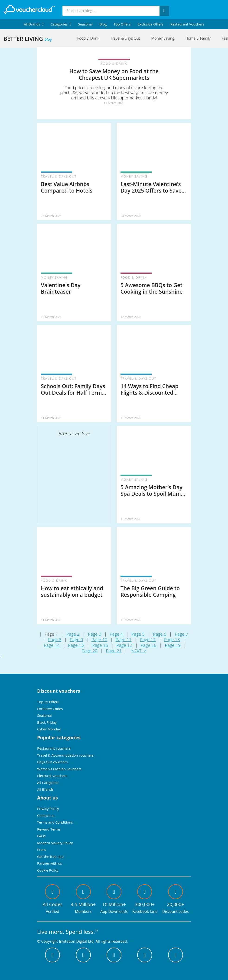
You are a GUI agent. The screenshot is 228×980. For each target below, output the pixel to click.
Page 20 (90, 651)
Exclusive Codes (50, 709)
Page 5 (138, 634)
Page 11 (124, 640)
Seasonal (85, 24)
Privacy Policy (48, 809)
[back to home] (29, 10)
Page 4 (116, 634)
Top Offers (122, 24)
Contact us (46, 815)
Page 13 (172, 640)
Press (42, 850)
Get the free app (50, 856)
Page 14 (52, 645)
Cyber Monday (49, 729)
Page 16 (100, 645)
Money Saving (163, 38)
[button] (34, 24)
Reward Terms (49, 829)
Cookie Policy (48, 870)
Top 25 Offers (48, 702)
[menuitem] (34, 24)
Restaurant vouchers (187, 24)
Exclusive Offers (151, 24)
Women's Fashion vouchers (59, 769)
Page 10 (99, 640)
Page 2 (73, 634)
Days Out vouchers (52, 762)
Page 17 (124, 645)
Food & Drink (88, 38)
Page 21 (114, 651)
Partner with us (50, 863)
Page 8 (55, 640)
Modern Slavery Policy (55, 843)
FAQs (41, 836)
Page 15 (76, 645)
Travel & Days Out (125, 38)
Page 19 (173, 645)
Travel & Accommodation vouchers (65, 755)
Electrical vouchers (52, 776)
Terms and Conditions (55, 822)
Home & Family (198, 38)
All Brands (45, 789)
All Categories (48, 783)
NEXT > (139, 651)
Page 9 (77, 640)
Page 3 (95, 634)
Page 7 (181, 634)
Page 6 (160, 634)
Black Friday (47, 722)
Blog (103, 24)
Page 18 (149, 645)
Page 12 (148, 640)
